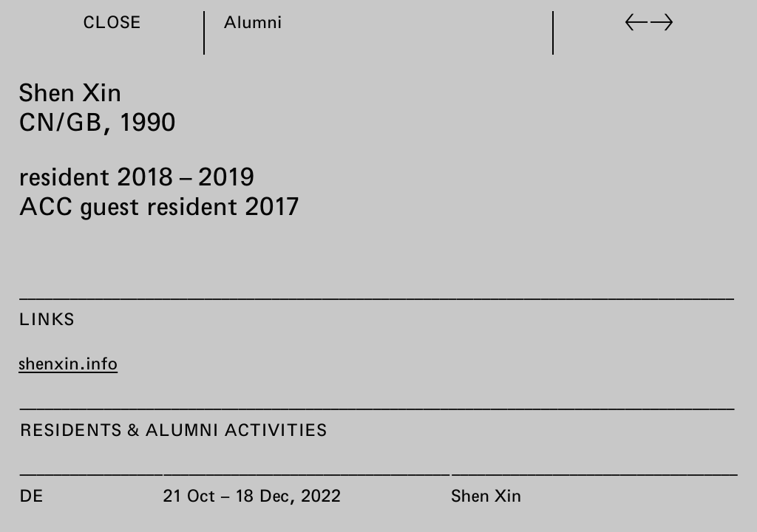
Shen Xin (486, 494)
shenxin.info (68, 363)
